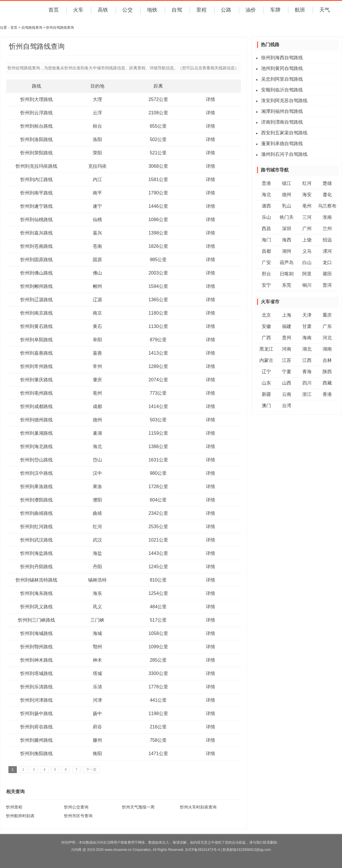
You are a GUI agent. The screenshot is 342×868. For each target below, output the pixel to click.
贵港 (266, 183)
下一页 (91, 770)
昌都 (266, 251)
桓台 (97, 126)
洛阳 (97, 139)
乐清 (97, 687)
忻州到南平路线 (37, 193)
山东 (266, 383)
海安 (307, 195)
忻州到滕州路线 (37, 740)
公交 (128, 10)
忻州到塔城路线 (37, 673)
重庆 (327, 315)
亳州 (97, 393)
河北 (327, 338)
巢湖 (97, 433)
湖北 (307, 349)
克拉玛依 (97, 166)
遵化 (327, 195)
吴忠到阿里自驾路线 (282, 79)
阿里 (307, 274)
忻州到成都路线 (37, 406)
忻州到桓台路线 (37, 126)
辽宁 (266, 372)
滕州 (97, 740)
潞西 (266, 206)
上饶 (307, 240)
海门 (266, 240)
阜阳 (97, 340)
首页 (54, 10)
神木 (97, 660)
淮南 (327, 217)
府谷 (97, 727)
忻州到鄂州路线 (37, 647)
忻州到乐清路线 (37, 687)
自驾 (177, 10)
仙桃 (97, 220)
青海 (307, 372)
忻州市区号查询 (78, 816)
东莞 (287, 285)
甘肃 (307, 326)
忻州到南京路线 (37, 313)
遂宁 (97, 206)
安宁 (266, 285)
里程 (201, 10)
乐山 (266, 217)
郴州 (97, 286)
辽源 (97, 300)
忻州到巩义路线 (37, 607)
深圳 (287, 229)
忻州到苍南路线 (37, 246)
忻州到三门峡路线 (37, 620)
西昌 (266, 229)
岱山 (97, 460)
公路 (226, 10)
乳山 (287, 206)
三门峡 (97, 620)
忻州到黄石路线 (37, 326)
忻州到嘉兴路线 (37, 233)
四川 (307, 383)
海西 (287, 240)
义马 (307, 251)
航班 (300, 10)
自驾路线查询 (32, 28)
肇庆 (97, 380)
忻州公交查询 (76, 807)
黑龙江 (266, 349)
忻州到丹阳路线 (37, 567)
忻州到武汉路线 (37, 540)
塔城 (97, 673)
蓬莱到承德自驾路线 (282, 144)
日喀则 (287, 274)
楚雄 (327, 183)
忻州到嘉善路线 (37, 353)
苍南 (97, 246)
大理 (97, 99)
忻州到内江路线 (37, 179)
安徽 (266, 326)
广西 (266, 338)
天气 (325, 10)
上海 (287, 315)
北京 (266, 315)
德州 (97, 420)
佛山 (97, 273)
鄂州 (97, 647)
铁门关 (287, 217)
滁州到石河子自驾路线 (284, 154)
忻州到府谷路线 (37, 727)
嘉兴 (97, 233)
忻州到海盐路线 (37, 553)
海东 (97, 593)
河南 (287, 349)
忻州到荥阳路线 (37, 153)
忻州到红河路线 (37, 527)
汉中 (97, 473)
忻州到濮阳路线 (37, 500)
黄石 (97, 326)
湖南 (327, 349)
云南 (287, 394)
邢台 (266, 274)
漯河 (327, 251)
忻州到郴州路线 (37, 286)
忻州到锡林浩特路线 (37, 580)
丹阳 (97, 567)
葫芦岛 (287, 262)
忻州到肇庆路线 (37, 380)
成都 (97, 406)
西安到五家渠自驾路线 (284, 133)
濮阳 (97, 500)
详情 (210, 99)
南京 (97, 313)
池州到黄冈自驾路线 (282, 68)
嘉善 (97, 353)
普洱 (327, 285)
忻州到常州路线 (37, 366)
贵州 (287, 338)
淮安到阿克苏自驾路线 (284, 101)
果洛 (97, 487)
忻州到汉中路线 (37, 473)
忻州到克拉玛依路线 (37, 166)
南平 (97, 193)
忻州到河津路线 (37, 700)
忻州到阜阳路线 (37, 340)
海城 (97, 633)
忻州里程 (14, 807)
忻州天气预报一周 (138, 807)
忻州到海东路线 (37, 593)
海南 (307, 338)
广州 (307, 229)
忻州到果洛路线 (37, 487)
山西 (287, 383)
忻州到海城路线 (37, 633)
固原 (97, 260)
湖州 (287, 251)
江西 (307, 360)
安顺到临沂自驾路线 (282, 90)
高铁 (103, 10)
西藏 (327, 383)
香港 (327, 394)
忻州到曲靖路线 (37, 513)
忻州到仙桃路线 (37, 220)
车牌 (275, 10)
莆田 (327, 274)
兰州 (327, 229)
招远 (327, 240)
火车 (78, 10)
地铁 (152, 10)
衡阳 (97, 754)
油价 (251, 10)
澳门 (266, 406)
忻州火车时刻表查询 (198, 807)
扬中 (97, 713)
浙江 (307, 394)
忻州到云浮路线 (37, 113)
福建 (287, 326)
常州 (97, 366)
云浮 (97, 113)
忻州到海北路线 (37, 446)
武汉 (97, 540)
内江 (97, 179)
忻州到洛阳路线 (37, 139)
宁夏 (287, 372)
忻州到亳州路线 (37, 393)
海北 (97, 446)
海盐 (97, 553)
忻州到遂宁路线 (37, 206)
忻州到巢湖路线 (37, 433)
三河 (307, 217)
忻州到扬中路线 (37, 713)
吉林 (327, 360)
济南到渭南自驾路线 (282, 122)
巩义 (97, 607)
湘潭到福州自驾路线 (282, 111)
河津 (97, 700)
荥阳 (97, 153)
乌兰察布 (327, 206)
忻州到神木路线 (37, 660)
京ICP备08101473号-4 (202, 850)
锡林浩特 (97, 580)
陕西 (327, 372)
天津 (307, 315)
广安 (266, 262)
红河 (97, 527)
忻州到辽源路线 (37, 300)
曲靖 (97, 513)
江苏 (287, 360)
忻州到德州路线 (37, 420)
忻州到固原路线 (37, 260)
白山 (307, 262)
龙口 (327, 262)
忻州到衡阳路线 (37, 754)
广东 (327, 326)
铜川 (307, 285)
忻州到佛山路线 (37, 273)
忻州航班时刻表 (20, 816)
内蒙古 (266, 360)
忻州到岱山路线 (37, 460)
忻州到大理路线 (37, 99)
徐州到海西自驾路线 (282, 58)
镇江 (287, 183)
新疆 (266, 394)
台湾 (287, 406)
